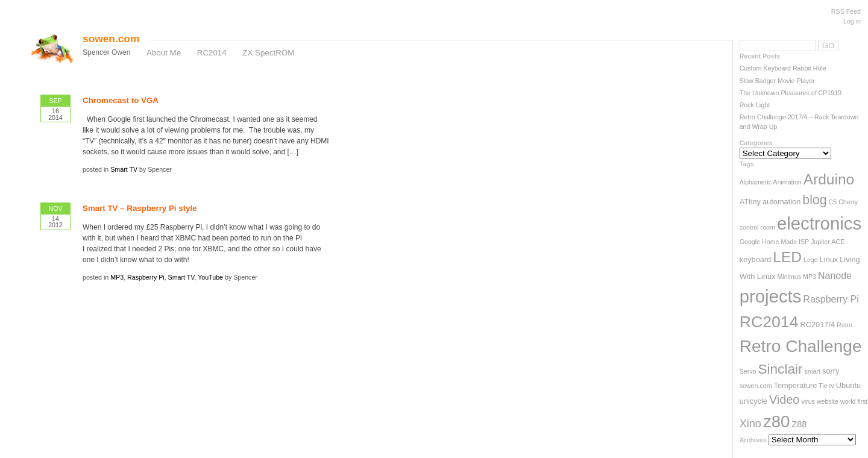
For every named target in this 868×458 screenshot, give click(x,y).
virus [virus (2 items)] (808, 401)
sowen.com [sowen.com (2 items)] (756, 386)
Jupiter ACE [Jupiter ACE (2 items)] (828, 242)
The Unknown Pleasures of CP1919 (791, 93)
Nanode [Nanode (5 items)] (835, 276)
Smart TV (124, 169)
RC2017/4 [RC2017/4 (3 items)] (817, 325)
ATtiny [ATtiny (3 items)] (750, 202)
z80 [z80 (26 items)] (776, 422)
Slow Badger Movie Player (777, 81)
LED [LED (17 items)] (787, 257)
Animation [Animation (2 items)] (787, 182)
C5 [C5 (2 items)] (833, 202)
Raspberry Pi (146, 277)
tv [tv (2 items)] (832, 386)
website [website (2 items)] (828, 401)
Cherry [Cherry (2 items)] (848, 202)
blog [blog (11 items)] (814, 200)
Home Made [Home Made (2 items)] (779, 242)
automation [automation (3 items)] (782, 202)
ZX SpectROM (268, 53)
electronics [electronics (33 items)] (819, 223)
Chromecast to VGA (121, 100)
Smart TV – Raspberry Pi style (140, 208)
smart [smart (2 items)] (812, 371)
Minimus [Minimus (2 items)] (789, 277)
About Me (164, 53)
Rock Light (755, 105)
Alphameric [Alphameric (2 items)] (756, 182)
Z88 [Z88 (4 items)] (799, 424)
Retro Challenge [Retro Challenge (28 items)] (801, 346)
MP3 (117, 277)
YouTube (210, 277)
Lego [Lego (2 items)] (811, 260)
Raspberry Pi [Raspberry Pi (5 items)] (831, 299)
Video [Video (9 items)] (785, 400)
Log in (852, 21)
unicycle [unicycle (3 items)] (753, 401)
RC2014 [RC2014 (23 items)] (769, 322)
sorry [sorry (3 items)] (831, 371)
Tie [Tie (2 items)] (823, 386)
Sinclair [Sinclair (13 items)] (780, 369)
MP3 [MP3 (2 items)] (810, 277)
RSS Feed (846, 11)
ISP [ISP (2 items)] (804, 242)
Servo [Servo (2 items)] (748, 371)
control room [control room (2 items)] (757, 227)
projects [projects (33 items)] (771, 296)
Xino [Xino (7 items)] (750, 424)
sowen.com (111, 39)
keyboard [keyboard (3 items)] (756, 259)
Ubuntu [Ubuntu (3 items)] (848, 385)
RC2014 (212, 53)
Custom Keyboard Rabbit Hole (783, 68)
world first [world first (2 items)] (854, 401)
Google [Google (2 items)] (750, 242)
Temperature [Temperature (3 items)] (796, 385)
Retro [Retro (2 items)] (844, 325)
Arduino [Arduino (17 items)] (829, 179)
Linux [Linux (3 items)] (829, 259)
